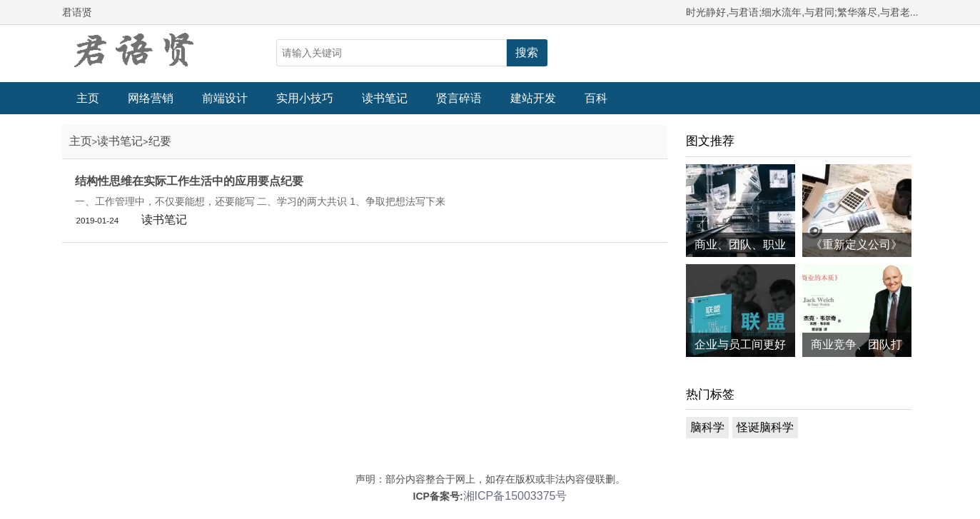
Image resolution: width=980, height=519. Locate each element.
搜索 (527, 52)
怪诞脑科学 (765, 427)
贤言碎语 (459, 98)
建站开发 (533, 98)
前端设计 (225, 98)
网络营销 (151, 98)
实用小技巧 (305, 98)
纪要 (160, 141)
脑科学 (707, 427)
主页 (88, 98)
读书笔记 (385, 98)
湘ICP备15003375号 (515, 496)
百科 (596, 98)
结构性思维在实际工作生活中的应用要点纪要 (189, 181)
